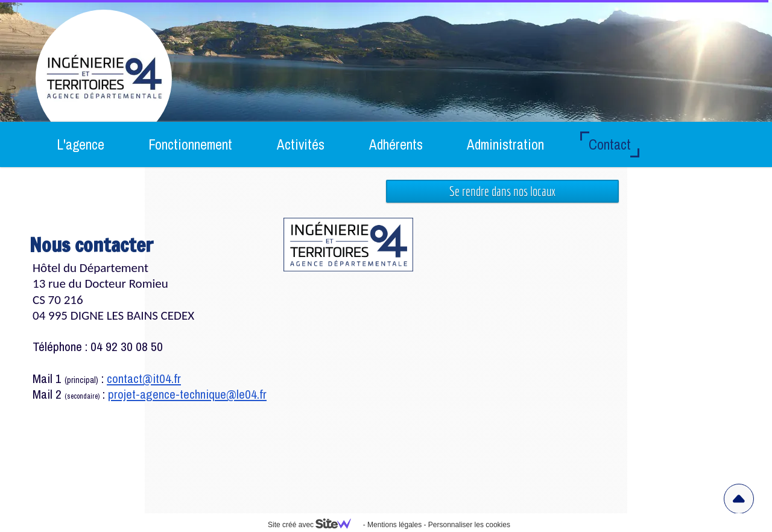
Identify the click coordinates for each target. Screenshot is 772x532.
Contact (610, 144)
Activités (301, 144)
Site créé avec (314, 525)
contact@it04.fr (144, 378)
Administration (505, 144)
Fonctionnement (190, 144)
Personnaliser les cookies (469, 525)
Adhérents (396, 144)
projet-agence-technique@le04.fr (187, 394)
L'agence (81, 144)
